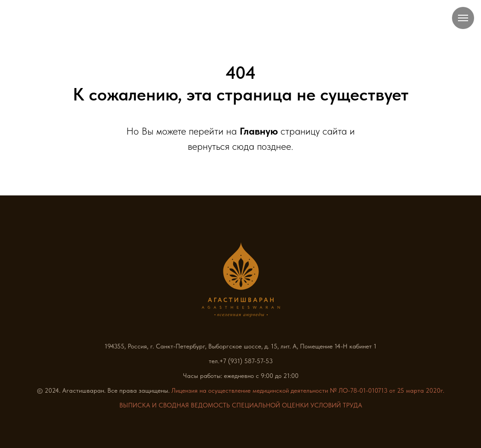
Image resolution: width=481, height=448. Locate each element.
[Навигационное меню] (463, 18)
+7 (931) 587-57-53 (246, 361)
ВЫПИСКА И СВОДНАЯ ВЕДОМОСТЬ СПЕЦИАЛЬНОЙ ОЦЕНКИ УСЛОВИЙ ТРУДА (241, 405)
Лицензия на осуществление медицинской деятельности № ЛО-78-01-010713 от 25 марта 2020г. (308, 390)
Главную (259, 131)
